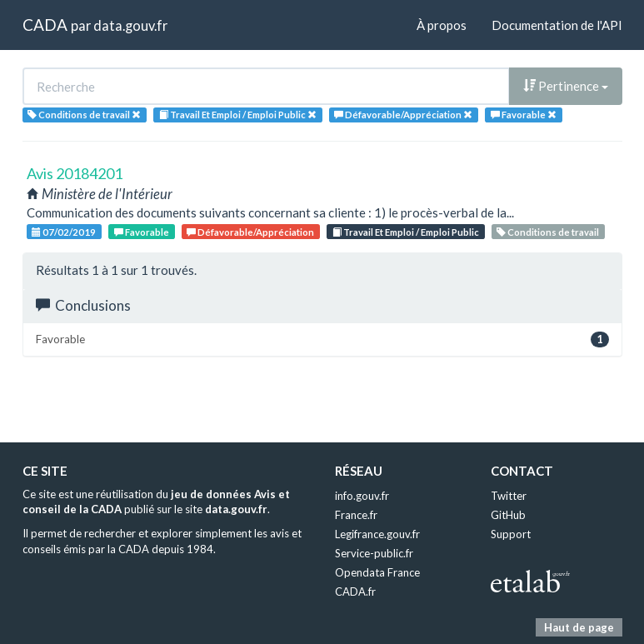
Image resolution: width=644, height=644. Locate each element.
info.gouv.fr (362, 496)
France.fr (356, 515)
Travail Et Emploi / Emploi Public (406, 232)
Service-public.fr (374, 553)
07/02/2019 (64, 232)
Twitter (509, 496)
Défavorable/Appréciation (250, 232)
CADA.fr (355, 592)
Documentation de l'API (557, 25)
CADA (45, 25)
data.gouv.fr (130, 25)
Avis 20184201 (75, 173)
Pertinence (566, 86)
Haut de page (579, 627)
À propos (442, 25)
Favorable (142, 232)
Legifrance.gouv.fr (377, 534)
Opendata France (377, 572)
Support (511, 534)
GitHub (508, 515)
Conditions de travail (548, 232)
